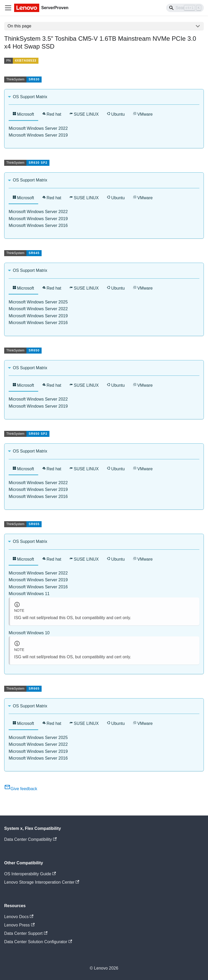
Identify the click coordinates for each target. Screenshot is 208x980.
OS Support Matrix (30, 97)
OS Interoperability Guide (30, 874)
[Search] (185, 8)
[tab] (23, 115)
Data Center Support (26, 933)
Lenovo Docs (19, 917)
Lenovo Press (19, 925)
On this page (19, 26)
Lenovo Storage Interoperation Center (42, 882)
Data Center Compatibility (30, 839)
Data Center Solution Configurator (38, 942)
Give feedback (21, 789)
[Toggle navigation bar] (8, 8)
